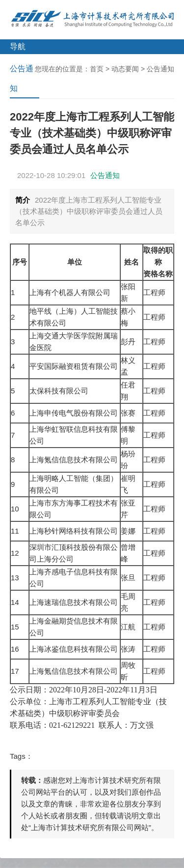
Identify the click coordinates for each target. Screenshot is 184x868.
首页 (97, 69)
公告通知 (160, 69)
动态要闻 (125, 69)
